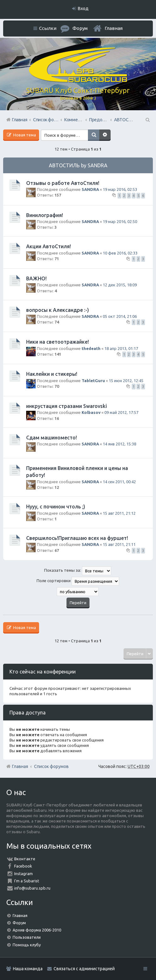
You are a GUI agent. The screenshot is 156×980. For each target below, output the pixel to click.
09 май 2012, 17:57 (121, 412)
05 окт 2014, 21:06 (120, 316)
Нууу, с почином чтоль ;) (56, 507)
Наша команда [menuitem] (28, 969)
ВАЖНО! (36, 278)
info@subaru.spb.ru (32, 888)
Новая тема (24, 135)
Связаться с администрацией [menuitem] (84, 969)
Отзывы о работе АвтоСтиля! (63, 183)
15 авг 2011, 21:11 (119, 544)
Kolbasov (91, 412)
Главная (114, 28)
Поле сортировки (78, 581)
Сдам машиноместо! (52, 438)
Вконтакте (25, 859)
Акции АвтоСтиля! (49, 246)
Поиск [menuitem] (147, 120)
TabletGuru (93, 381)
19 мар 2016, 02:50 (120, 221)
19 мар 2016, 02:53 (120, 189)
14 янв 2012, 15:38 (119, 444)
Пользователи (27, 937)
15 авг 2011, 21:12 (119, 513)
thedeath (91, 348)
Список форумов (51, 766)
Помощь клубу (27, 945)
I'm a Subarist (27, 881)
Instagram (23, 874)
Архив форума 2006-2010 (37, 930)
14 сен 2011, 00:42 (119, 482)
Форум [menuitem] (80, 28)
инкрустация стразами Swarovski (66, 406)
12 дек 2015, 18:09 (120, 285)
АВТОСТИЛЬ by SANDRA (78, 165)
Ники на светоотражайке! (58, 342)
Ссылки (48, 28)
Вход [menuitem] (83, 9)
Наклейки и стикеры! (52, 374)
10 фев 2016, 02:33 (120, 253)
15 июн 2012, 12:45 (126, 381)
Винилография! (45, 215)
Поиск (94, 135)
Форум (19, 923)
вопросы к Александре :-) (58, 310)
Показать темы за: (78, 571)
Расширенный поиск (105, 135)
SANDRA (90, 189)
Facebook (23, 866)
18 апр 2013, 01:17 (121, 348)
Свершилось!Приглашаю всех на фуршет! (77, 538)
